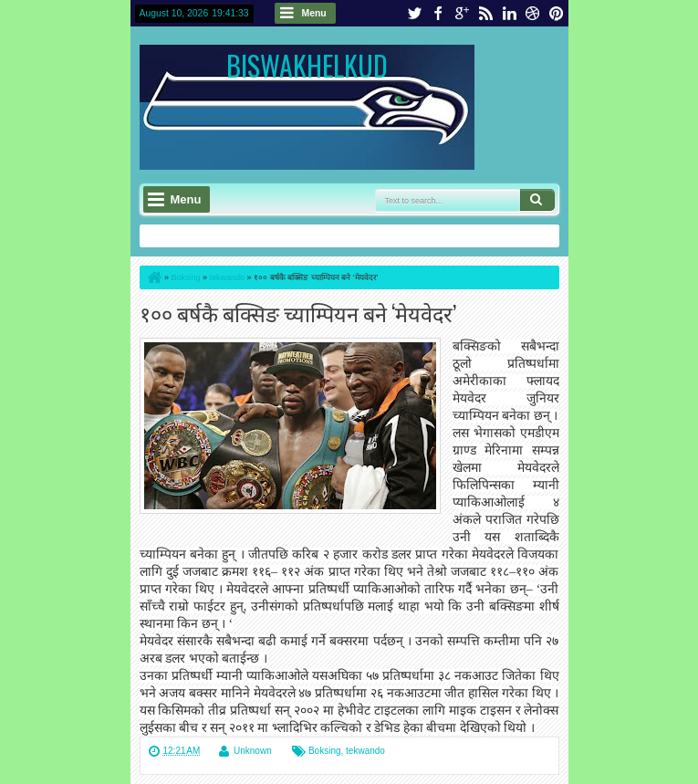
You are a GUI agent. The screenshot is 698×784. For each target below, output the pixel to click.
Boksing (325, 751)
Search (537, 200)
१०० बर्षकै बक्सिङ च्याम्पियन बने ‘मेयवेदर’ (298, 313)
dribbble (533, 13)
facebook (438, 13)
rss (485, 13)
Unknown (253, 751)
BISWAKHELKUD (307, 65)
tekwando (365, 751)
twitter (414, 13)
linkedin (509, 13)
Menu (314, 13)
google (462, 13)
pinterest (557, 13)
